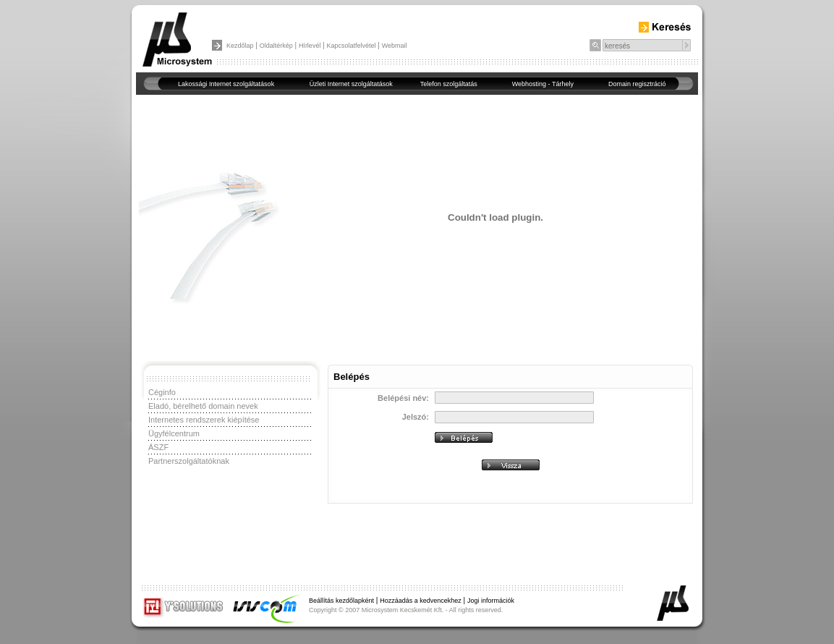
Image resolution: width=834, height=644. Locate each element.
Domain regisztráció (637, 84)
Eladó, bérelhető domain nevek (203, 406)
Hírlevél (310, 46)
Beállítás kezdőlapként (341, 601)
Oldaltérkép (276, 46)
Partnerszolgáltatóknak (189, 461)
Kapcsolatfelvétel (352, 46)
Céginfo (162, 392)
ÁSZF (158, 447)
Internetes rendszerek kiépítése (204, 420)
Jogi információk (491, 601)
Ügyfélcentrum (174, 433)
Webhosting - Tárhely (543, 84)
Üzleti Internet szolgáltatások (351, 84)
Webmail (395, 46)
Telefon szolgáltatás (449, 84)
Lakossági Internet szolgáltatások (226, 84)
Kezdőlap (240, 46)
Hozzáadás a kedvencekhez (421, 601)
